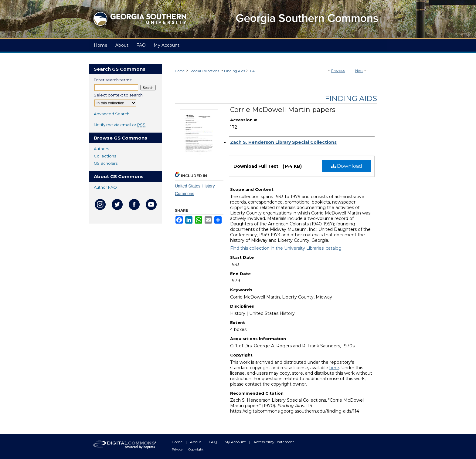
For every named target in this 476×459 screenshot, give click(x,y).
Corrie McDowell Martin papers (283, 110)
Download (347, 166)
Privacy (178, 449)
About (196, 442)
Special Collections (204, 71)
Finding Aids (235, 71)
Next (359, 71)
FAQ (213, 442)
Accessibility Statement (274, 442)
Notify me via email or (120, 125)
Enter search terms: (113, 80)
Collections (105, 156)
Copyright (196, 449)
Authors (101, 149)
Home (180, 71)
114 (252, 71)
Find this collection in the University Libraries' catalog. (286, 248)
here (334, 368)
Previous (338, 71)
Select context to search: (119, 95)
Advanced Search (112, 114)
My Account (236, 442)
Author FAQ (105, 187)
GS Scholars (106, 163)
